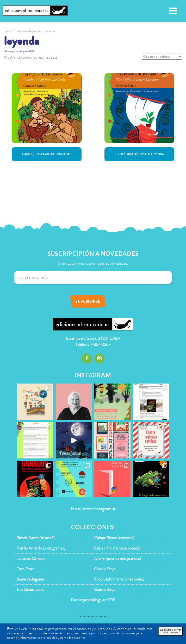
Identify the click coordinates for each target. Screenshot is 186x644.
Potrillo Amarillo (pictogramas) (41, 548)
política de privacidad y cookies (113, 633)
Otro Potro (25, 569)
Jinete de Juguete (30, 579)
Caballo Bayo (105, 590)
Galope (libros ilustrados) (114, 538)
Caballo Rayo (105, 569)
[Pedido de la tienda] (162, 57)
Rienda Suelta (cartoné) (36, 538)
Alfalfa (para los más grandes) (118, 559)
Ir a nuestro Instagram (91, 509)
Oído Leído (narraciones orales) (119, 579)
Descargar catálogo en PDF (19, 51)
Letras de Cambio (30, 559)
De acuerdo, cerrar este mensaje (170, 631)
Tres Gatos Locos (30, 590)
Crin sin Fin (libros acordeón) (117, 548)
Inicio (7, 31)
